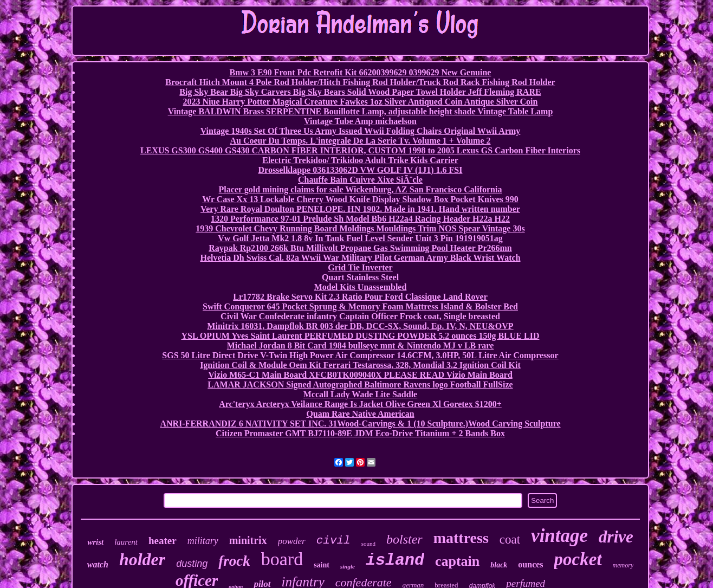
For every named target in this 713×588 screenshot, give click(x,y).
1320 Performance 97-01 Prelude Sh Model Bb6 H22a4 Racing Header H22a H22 (360, 219)
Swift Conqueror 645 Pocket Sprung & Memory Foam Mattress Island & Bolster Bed (360, 306)
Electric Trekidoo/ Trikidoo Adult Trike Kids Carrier (360, 160)
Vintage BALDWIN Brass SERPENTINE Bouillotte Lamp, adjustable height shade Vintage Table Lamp (361, 111)
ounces (530, 564)
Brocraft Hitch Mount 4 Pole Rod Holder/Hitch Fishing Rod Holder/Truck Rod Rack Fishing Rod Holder (360, 82)
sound (368, 544)
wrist (95, 542)
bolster (404, 539)
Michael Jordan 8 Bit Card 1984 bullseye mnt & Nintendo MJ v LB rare (361, 345)
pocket (578, 559)
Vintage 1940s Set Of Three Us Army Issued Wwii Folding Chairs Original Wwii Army (361, 131)
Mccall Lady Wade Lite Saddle (360, 394)
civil (333, 541)
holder (142, 559)
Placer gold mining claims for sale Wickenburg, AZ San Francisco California (361, 189)
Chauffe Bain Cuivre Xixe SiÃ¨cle (360, 180)
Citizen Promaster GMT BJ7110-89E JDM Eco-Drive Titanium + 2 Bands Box (360, 433)
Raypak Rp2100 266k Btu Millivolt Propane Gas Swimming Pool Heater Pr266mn (360, 248)
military (203, 541)
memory (623, 565)
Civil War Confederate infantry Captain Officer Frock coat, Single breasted (360, 316)
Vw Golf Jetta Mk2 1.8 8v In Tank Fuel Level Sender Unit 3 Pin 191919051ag (360, 238)
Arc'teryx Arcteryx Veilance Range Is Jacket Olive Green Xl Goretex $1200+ (360, 404)
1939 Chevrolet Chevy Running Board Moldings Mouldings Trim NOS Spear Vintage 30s (360, 228)
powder (292, 541)
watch (98, 564)
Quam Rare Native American (360, 414)
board (282, 559)
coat (510, 539)
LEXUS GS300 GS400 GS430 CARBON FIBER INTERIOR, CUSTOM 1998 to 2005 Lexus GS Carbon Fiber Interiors (360, 150)
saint (322, 565)
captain (457, 561)
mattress (461, 538)
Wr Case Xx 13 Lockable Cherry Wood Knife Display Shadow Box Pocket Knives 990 (360, 199)
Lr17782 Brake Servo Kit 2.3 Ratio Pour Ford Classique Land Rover (360, 297)
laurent (126, 542)
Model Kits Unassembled (361, 287)
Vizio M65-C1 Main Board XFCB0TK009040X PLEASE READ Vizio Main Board (360, 375)
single (348, 566)
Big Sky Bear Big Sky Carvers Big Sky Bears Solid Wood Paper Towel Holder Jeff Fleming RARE (360, 92)
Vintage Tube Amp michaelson (360, 121)
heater (163, 541)
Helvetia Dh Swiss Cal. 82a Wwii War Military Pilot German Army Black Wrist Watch (360, 258)
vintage (559, 536)
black (499, 565)
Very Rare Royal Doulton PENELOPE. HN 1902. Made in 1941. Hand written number (360, 209)
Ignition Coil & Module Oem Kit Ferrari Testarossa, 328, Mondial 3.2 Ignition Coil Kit (360, 365)
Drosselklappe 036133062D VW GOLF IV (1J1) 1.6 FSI (361, 170)
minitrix (248, 540)
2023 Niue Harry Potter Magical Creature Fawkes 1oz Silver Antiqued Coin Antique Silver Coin (361, 102)
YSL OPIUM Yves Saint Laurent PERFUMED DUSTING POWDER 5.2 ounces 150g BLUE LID (361, 336)
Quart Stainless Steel (360, 277)
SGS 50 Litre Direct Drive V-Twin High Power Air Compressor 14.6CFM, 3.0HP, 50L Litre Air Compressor (360, 355)
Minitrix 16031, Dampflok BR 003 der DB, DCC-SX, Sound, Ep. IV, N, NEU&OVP (360, 326)
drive (616, 537)
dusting (192, 564)
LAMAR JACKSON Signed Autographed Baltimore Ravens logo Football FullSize (360, 385)
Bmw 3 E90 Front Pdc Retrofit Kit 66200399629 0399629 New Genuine (361, 72)
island (395, 560)
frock (234, 561)
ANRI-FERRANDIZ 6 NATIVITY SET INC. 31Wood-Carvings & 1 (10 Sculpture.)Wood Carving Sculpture (360, 424)
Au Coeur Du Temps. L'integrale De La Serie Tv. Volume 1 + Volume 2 (360, 141)
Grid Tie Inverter (360, 267)
